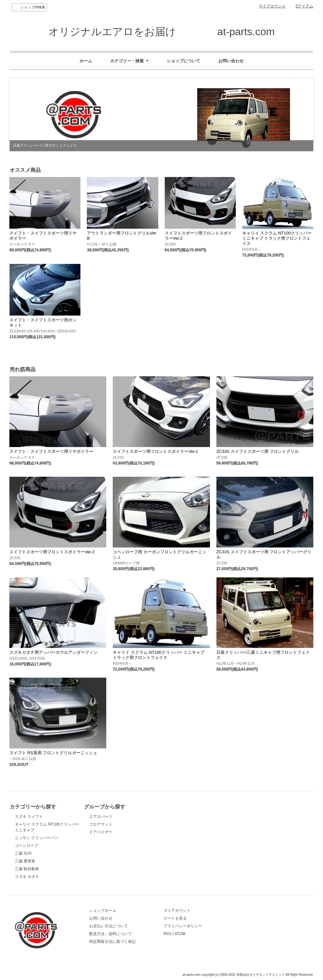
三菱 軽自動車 (27, 869)
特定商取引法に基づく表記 (112, 942)
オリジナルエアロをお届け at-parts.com (162, 32)
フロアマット (101, 824)
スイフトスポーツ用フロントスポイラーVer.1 (155, 451)
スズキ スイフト (29, 817)
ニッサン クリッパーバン (37, 838)
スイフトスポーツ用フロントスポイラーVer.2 (52, 552)
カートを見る (175, 918)
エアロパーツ (101, 817)
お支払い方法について (109, 926)
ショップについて (183, 61)
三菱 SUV (23, 853)
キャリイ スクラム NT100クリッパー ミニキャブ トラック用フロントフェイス (277, 238)
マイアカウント (272, 6)
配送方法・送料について (110, 934)
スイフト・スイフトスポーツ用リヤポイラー (51, 451)
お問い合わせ (231, 61)
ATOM (180, 934)
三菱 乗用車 (25, 861)
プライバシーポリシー (183, 926)
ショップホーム (103, 911)
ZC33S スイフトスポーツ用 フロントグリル (258, 451)
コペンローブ (26, 846)
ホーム (86, 61)
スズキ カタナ (27, 877)
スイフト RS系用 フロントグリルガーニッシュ (53, 753)
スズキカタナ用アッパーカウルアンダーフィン (53, 652)
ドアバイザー (101, 832)
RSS (167, 934)
